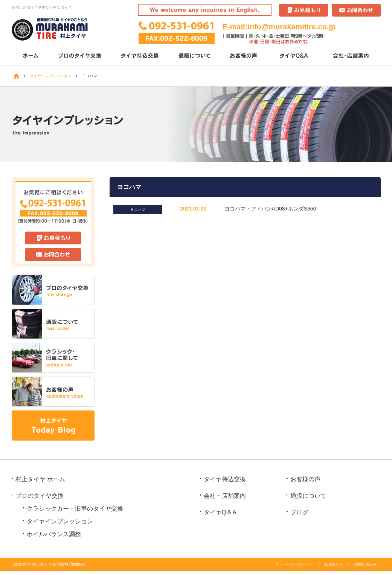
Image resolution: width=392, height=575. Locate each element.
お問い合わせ (366, 564)
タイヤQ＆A (295, 56)
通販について (195, 56)
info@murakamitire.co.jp (291, 27)
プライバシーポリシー (294, 564)
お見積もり (334, 564)
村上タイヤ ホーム (40, 479)
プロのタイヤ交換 (80, 56)
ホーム (31, 56)
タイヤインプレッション (60, 521)
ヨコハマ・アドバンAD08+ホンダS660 (270, 209)
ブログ (299, 512)
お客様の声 (244, 56)
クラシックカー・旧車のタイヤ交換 (75, 509)
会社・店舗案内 (352, 56)
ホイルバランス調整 (54, 534)
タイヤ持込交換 (141, 56)
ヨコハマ (138, 210)
